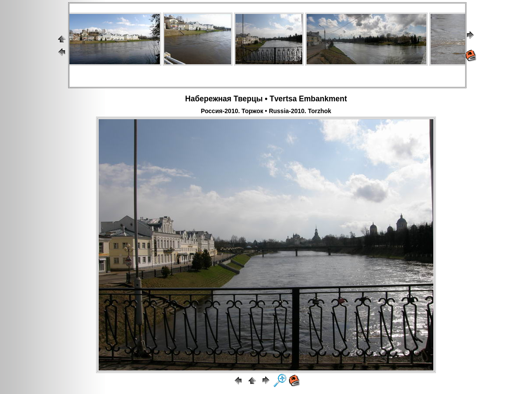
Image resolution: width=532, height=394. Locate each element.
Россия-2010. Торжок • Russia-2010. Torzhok (266, 111)
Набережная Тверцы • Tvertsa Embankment (266, 99)
